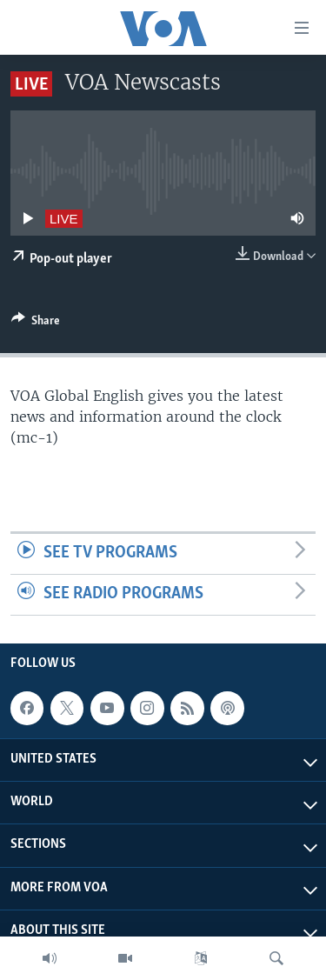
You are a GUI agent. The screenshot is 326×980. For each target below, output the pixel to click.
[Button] (36, 323)
